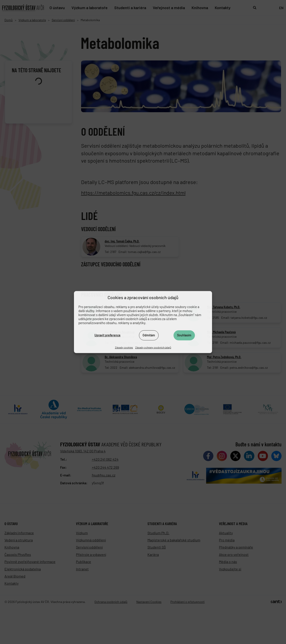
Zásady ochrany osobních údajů (153, 347)
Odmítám (149, 335)
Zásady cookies (124, 347)
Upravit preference (107, 335)
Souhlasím (184, 335)
